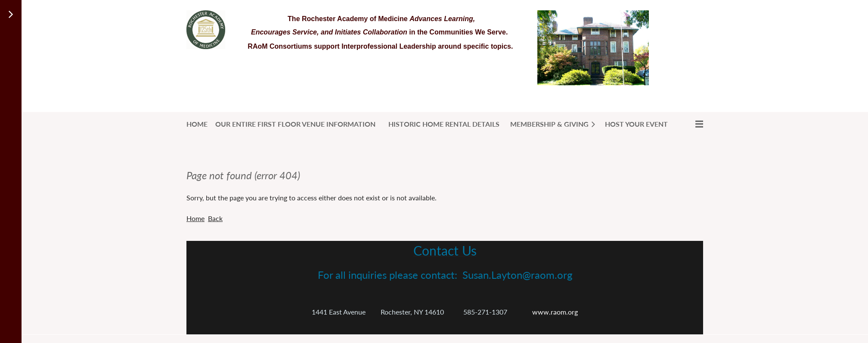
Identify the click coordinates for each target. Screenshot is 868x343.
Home (195, 218)
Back (215, 218)
